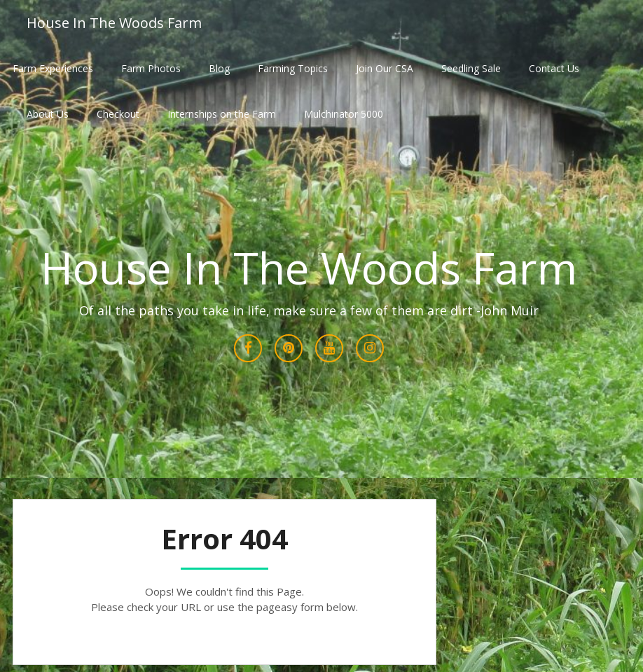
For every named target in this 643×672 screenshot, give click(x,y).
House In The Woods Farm (114, 23)
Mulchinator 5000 (344, 114)
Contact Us (554, 68)
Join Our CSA (385, 68)
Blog (219, 68)
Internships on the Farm (222, 114)
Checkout (118, 114)
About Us (48, 114)
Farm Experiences (53, 68)
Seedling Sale (471, 68)
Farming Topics (293, 68)
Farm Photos (151, 68)
